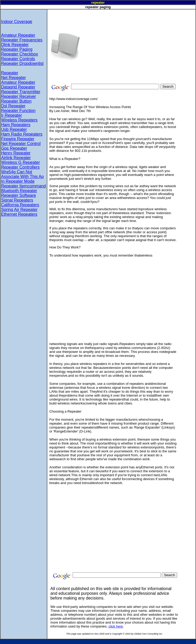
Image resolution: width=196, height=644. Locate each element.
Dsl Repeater (13, 106)
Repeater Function (18, 111)
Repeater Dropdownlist (22, 63)
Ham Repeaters (16, 125)
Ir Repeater (11, 115)
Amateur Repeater (18, 35)
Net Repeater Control (21, 144)
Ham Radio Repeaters (22, 134)
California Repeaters (20, 205)
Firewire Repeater (18, 139)
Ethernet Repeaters (19, 214)
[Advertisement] (129, 46)
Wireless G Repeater (21, 162)
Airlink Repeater (16, 158)
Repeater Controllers (20, 167)
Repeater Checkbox (19, 54)
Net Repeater (13, 78)
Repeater (10, 73)
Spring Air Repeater (19, 210)
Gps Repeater (14, 148)
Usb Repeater (14, 129)
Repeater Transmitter (21, 92)
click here (116, 626)
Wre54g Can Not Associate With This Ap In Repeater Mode (22, 177)
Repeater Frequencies (22, 40)
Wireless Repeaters (19, 120)
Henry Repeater (16, 153)
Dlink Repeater (15, 45)
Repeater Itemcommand (24, 186)
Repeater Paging (17, 49)
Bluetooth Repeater (19, 191)
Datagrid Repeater (18, 87)
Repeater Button (16, 101)
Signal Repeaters (17, 200)
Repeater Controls (18, 59)
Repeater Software (18, 195)
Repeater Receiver (18, 96)
